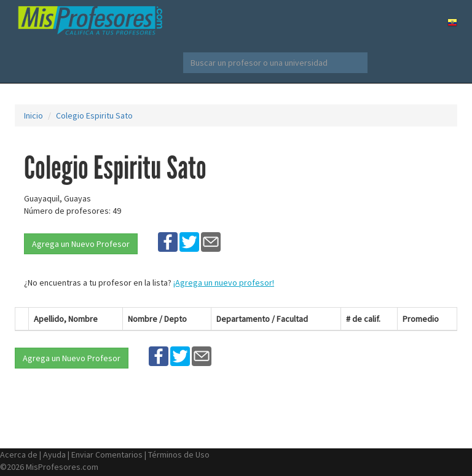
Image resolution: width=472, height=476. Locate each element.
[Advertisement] (395, 200)
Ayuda (54, 455)
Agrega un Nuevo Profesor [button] (81, 244)
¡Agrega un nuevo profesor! (224, 283)
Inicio (33, 115)
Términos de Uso (179, 455)
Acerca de (19, 455)
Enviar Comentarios (107, 455)
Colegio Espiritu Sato (94, 115)
